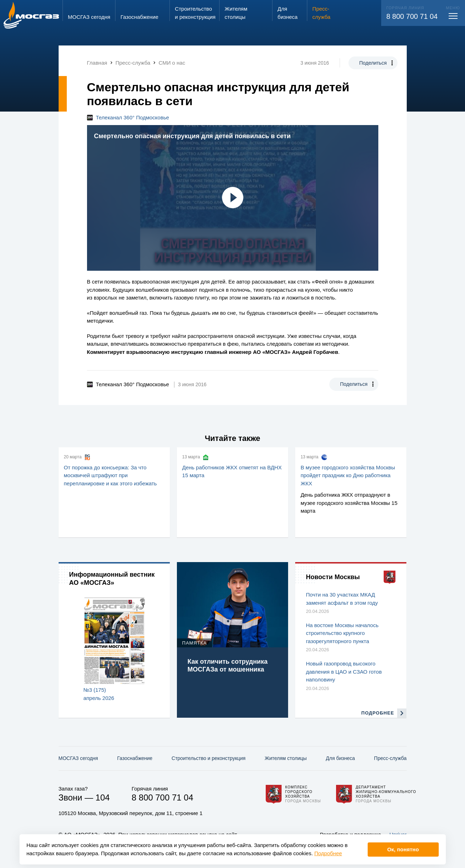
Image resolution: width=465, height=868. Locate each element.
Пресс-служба (390, 758)
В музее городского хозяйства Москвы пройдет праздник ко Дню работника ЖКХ (348, 475)
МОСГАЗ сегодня (78, 758)
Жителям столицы (286, 758)
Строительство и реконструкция (209, 758)
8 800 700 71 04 (412, 16)
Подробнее (328, 853)
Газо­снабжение (135, 758)
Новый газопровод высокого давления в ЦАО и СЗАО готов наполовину (344, 672)
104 (103, 797)
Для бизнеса (340, 758)
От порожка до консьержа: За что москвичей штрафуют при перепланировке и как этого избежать (110, 475)
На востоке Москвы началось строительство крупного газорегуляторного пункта (342, 633)
